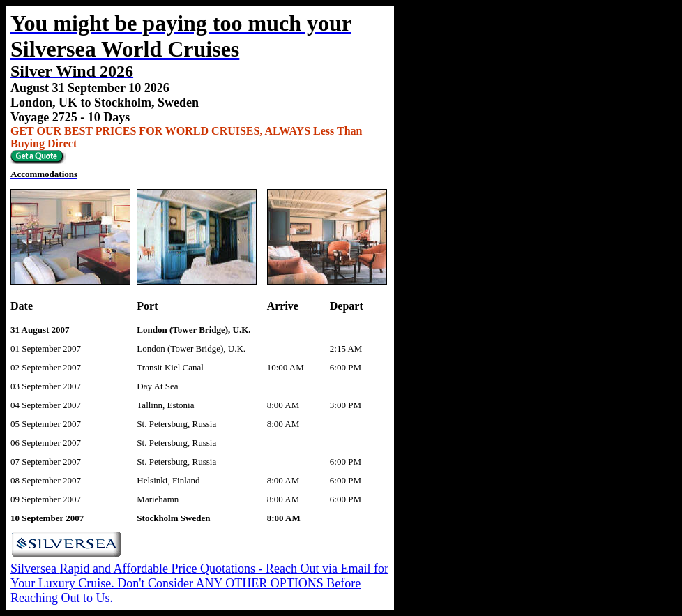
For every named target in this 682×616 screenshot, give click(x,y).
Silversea (35, 569)
